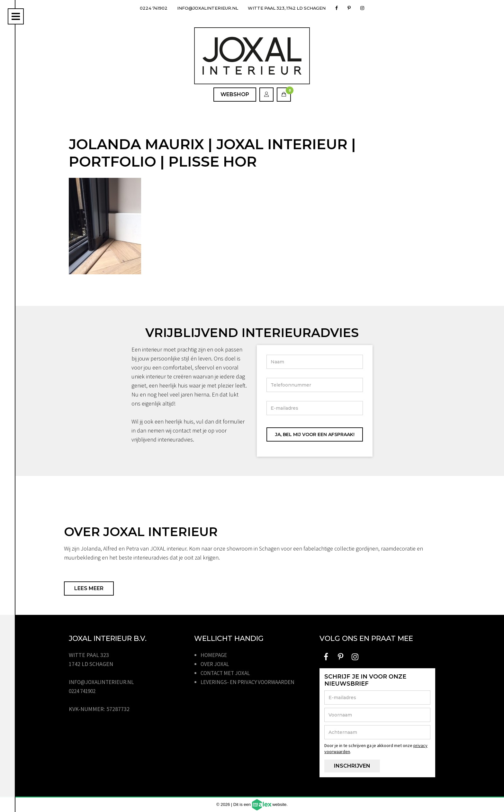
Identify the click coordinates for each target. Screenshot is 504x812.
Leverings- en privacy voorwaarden (251, 682)
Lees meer (89, 588)
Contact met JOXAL (227, 673)
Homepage (215, 655)
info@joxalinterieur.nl (205, 8)
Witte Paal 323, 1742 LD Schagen (291, 8)
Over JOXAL (216, 664)
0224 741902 (147, 8)
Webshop (235, 94)
